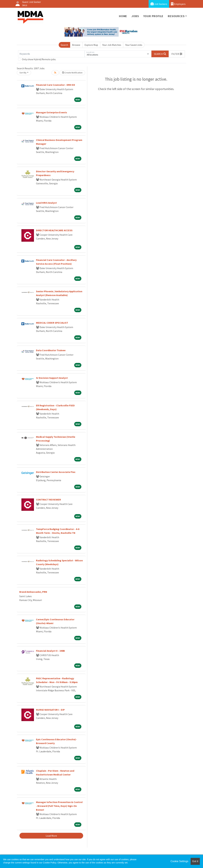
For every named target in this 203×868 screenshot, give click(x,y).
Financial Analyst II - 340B (50, 651)
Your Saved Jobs (134, 45)
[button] (177, 54)
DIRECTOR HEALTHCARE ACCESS (54, 230)
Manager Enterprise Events (52, 112)
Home (123, 16)
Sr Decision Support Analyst (52, 378)
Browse (76, 45)
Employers (178, 4)
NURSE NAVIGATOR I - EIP (50, 710)
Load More (51, 836)
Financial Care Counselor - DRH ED (56, 85)
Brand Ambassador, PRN (33, 592)
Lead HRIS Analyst (46, 203)
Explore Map (91, 45)
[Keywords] (51, 54)
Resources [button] (176, 16)
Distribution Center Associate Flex (56, 472)
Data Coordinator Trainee (51, 350)
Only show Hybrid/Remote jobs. (39, 59)
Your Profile (153, 16)
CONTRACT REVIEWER (48, 500)
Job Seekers (159, 4)
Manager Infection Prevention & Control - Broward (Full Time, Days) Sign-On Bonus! (59, 806)
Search (64, 45)
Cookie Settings (179, 861)
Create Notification (72, 73)
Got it (195, 861)
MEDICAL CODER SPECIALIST (52, 323)
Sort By (23, 73)
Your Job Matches (112, 45)
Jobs (135, 16)
